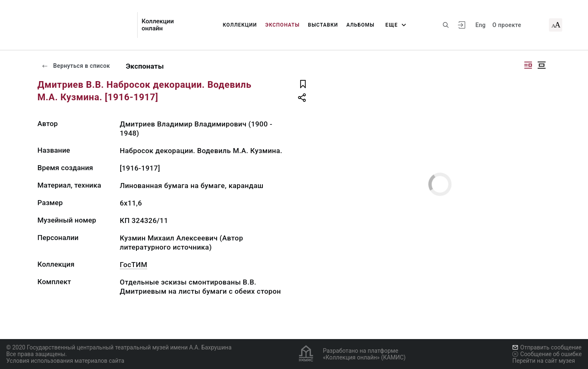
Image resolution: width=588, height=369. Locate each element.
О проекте (507, 25)
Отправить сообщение (547, 347)
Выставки (323, 25)
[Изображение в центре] (541, 65)
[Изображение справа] (528, 65)
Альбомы (361, 25)
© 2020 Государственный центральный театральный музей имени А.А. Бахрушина (119, 347)
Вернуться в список (76, 66)
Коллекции (240, 25)
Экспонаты (283, 25)
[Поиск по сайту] (446, 25)
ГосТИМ (133, 265)
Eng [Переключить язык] (481, 25)
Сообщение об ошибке (547, 354)
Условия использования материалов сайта (65, 361)
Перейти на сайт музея (544, 361)
